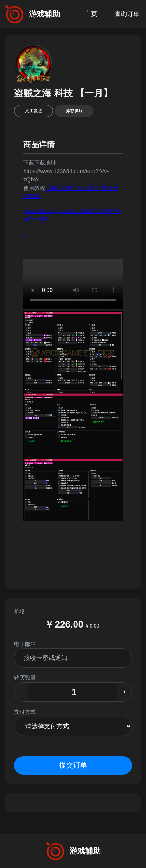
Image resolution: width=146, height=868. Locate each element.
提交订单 (73, 765)
